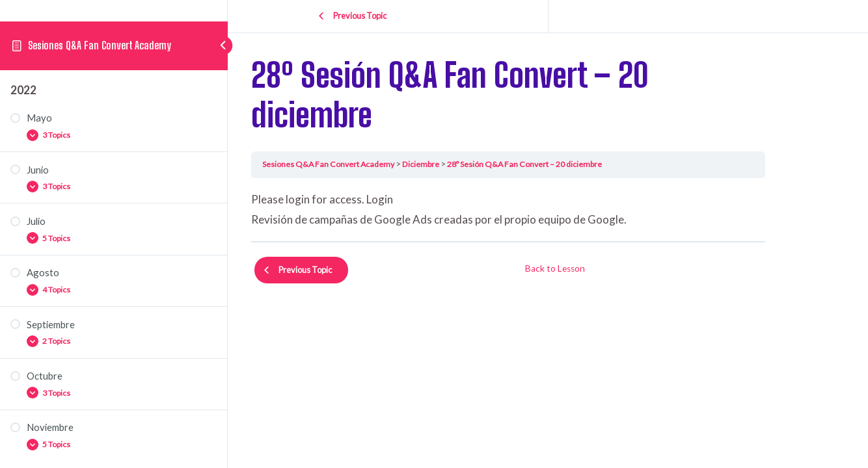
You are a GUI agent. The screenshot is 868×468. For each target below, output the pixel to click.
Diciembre (464, 164)
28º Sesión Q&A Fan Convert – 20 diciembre (570, 164)
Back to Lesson (595, 264)
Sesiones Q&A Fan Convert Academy (100, 56)
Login (419, 199)
